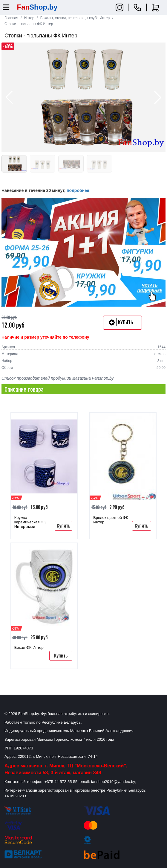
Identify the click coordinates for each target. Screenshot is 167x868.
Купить (63, 525)
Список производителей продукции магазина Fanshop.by (58, 378)
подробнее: (79, 190)
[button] (158, 97)
